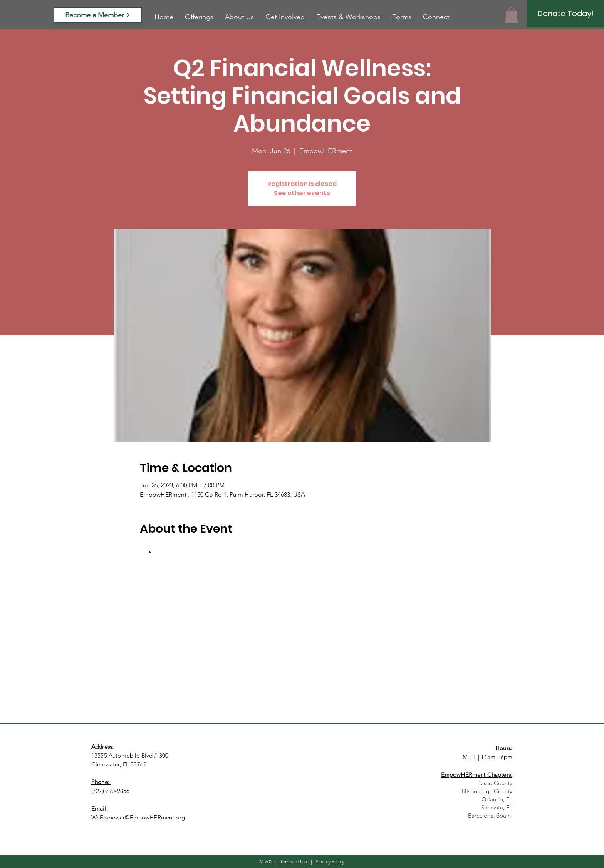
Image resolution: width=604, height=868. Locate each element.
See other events (302, 193)
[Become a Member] (98, 15)
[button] (512, 15)
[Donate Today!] (565, 13)
